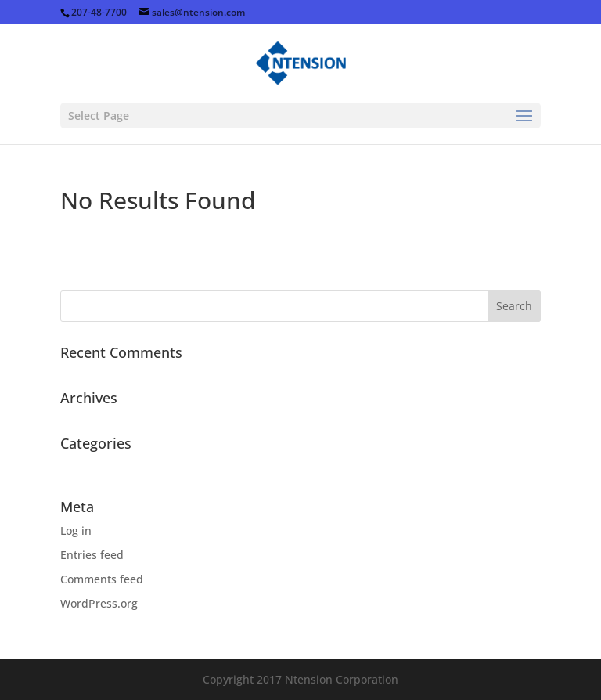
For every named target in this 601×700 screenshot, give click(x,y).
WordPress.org (99, 603)
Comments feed (102, 579)
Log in (76, 530)
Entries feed (92, 555)
